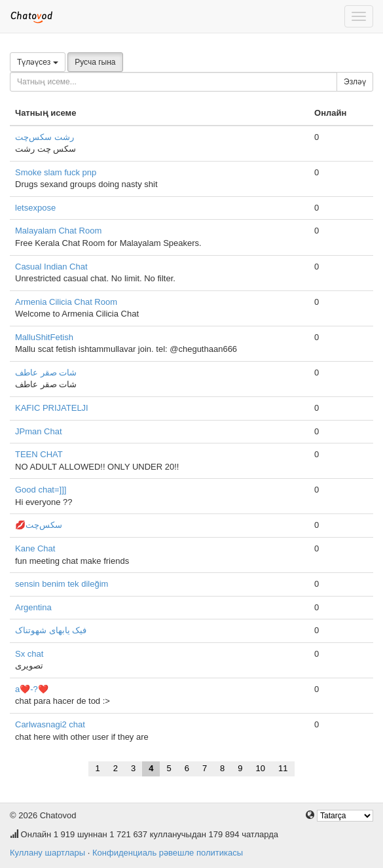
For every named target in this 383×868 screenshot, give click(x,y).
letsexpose (35, 208)
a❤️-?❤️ (32, 689)
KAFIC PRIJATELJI (52, 408)
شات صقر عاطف (46, 373)
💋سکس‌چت (39, 525)
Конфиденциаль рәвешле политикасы (168, 853)
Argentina (33, 607)
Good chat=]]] (41, 490)
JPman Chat (39, 431)
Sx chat (29, 654)
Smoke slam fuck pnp (56, 172)
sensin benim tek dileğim (62, 584)
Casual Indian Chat (51, 267)
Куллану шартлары (47, 853)
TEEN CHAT (39, 454)
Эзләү (355, 82)
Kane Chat (35, 548)
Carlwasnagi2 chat (50, 724)
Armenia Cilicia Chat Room (66, 302)
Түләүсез (38, 62)
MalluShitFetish (44, 337)
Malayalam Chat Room (58, 231)
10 (261, 768)
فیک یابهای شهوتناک (51, 630)
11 (283, 768)
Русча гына (95, 62)
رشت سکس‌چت (45, 137)
